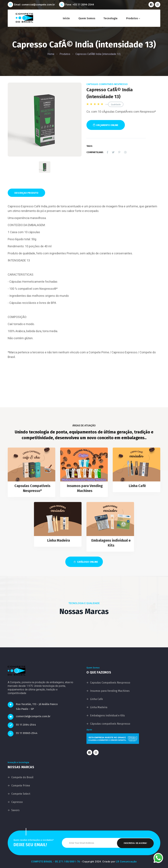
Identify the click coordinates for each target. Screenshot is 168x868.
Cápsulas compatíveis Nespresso (110, 724)
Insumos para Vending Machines (110, 691)
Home (51, 54)
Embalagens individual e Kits (107, 715)
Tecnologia (110, 18)
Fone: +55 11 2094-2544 (80, 5)
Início (66, 18)
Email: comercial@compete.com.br (35, 5)
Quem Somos (87, 18)
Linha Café (137, 486)
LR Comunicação (126, 862)
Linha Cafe (96, 699)
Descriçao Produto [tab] (26, 193)
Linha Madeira (59, 540)
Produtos (132, 18)
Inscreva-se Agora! (135, 843)
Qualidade (116, 104)
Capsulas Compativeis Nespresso (107, 84)
